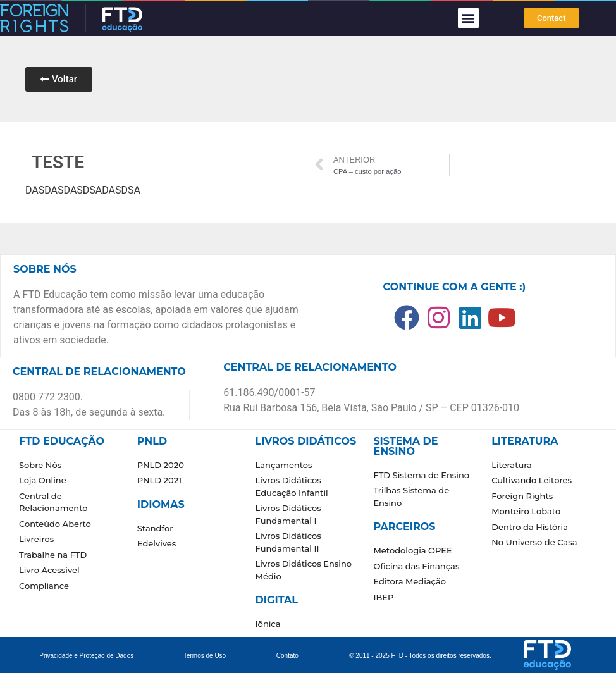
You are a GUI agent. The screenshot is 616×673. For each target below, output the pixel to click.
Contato (287, 656)
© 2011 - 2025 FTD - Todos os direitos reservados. (420, 656)
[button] (468, 18)
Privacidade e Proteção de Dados (86, 656)
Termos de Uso (205, 656)
